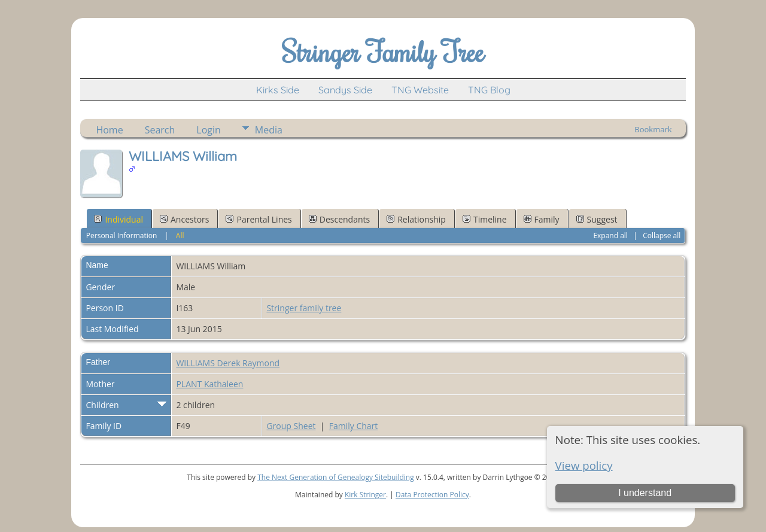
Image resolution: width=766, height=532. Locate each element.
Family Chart (354, 426)
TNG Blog (489, 90)
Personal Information (122, 235)
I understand (645, 493)
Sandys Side (345, 90)
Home (109, 130)
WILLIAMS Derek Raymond (228, 363)
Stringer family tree (304, 308)
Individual (118, 219)
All (180, 235)
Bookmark (653, 129)
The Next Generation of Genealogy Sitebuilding (336, 477)
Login (209, 130)
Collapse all (662, 235)
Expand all (610, 235)
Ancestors (184, 219)
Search (160, 130)
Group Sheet (291, 426)
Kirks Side (278, 90)
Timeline (485, 219)
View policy (584, 465)
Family (542, 219)
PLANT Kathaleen (209, 384)
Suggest (597, 219)
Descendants (339, 219)
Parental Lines (259, 219)
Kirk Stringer (365, 495)
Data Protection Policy (432, 495)
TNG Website (420, 90)
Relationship (416, 219)
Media (269, 130)
